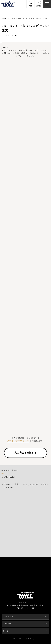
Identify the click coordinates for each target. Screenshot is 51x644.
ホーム (4, 19)
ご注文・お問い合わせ (19, 19)
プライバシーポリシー (18, 441)
